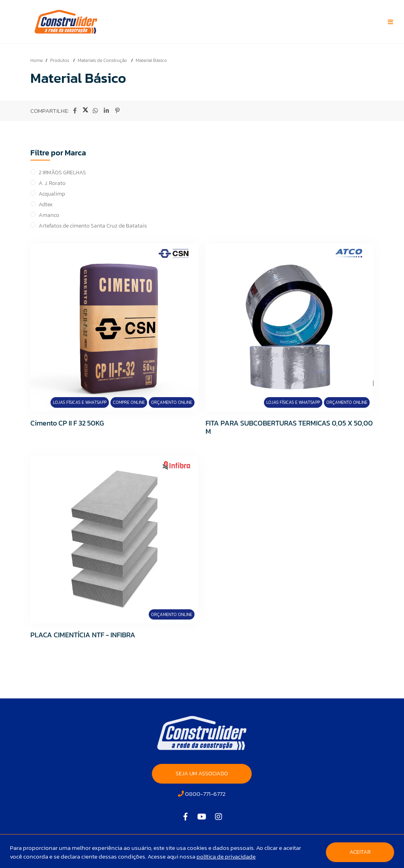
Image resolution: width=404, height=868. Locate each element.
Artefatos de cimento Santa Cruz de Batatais (93, 226)
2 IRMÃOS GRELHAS (62, 173)
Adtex (46, 204)
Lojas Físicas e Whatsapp (80, 402)
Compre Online (129, 402)
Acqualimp (52, 194)
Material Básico (151, 60)
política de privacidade (226, 856)
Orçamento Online (172, 402)
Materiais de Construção (103, 60)
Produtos (60, 60)
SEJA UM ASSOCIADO (202, 774)
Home (36, 60)
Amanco (49, 215)
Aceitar (360, 852)
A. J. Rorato (52, 183)
